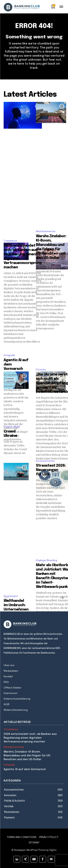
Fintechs (41, 370)
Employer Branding (47, 560)
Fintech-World (12, 427)
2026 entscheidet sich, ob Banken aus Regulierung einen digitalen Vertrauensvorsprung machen (30, 738)
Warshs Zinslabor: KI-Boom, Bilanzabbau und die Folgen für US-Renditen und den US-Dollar (27, 756)
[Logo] (34, 624)
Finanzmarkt (11, 596)
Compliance (10, 241)
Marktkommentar (46, 231)
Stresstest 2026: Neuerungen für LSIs (51, 470)
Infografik (9, 355)
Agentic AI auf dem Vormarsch (25, 769)
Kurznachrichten (45, 461)
